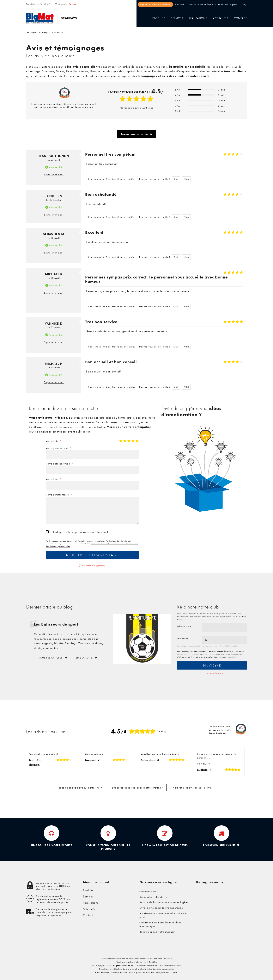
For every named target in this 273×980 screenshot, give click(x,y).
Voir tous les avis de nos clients (193, 788)
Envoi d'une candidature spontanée (161, 908)
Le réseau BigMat (228, 4)
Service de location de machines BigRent (164, 902)
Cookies (153, 962)
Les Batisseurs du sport (56, 624)
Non (186, 179)
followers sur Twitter (92, 427)
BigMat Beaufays (38, 33)
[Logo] (52, 18)
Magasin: (67, 4)
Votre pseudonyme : (59, 448)
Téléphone (183, 639)
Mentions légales (124, 962)
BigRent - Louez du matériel (155, 4)
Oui (176, 179)
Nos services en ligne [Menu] (158, 882)
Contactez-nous (149, 891)
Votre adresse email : (60, 464)
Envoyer (212, 665)
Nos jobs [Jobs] (179, 4)
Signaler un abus (54, 175)
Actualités (221, 18)
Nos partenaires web (170, 965)
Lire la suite (85, 658)
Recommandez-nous (134, 134)
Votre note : (54, 441)
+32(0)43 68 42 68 (38, 4)
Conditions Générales (146, 965)
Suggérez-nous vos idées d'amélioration (136, 788)
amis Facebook (59, 427)
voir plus (203, 764)
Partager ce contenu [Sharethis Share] (245, 6)
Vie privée (141, 962)
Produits (159, 18)
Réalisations (198, 18)
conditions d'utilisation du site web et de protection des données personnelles (210, 655)
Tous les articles (51, 658)
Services (177, 18)
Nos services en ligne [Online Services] (201, 4)
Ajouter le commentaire (92, 555)
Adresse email (186, 626)
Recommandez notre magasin (157, 932)
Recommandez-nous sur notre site (79, 788)
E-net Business (102, 972)
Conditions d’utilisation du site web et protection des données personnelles (137, 969)
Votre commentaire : (59, 495)
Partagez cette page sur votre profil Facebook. (81, 532)
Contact (240, 18)
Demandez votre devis (153, 897)
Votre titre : (53, 479)
